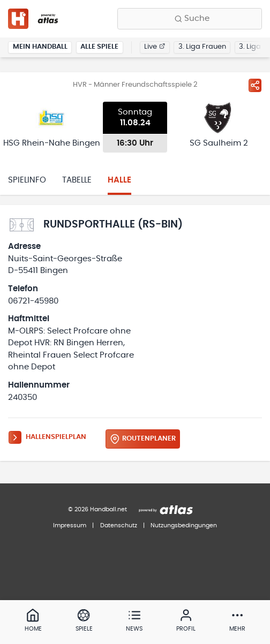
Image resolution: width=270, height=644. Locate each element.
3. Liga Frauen (202, 47)
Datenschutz (119, 525)
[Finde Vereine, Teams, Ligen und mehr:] (190, 19)
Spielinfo (27, 180)
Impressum (70, 525)
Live (155, 47)
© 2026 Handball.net (97, 509)
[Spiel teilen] (255, 85)
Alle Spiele (99, 47)
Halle (119, 180)
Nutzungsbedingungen (184, 525)
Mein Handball (40, 47)
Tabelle (77, 180)
